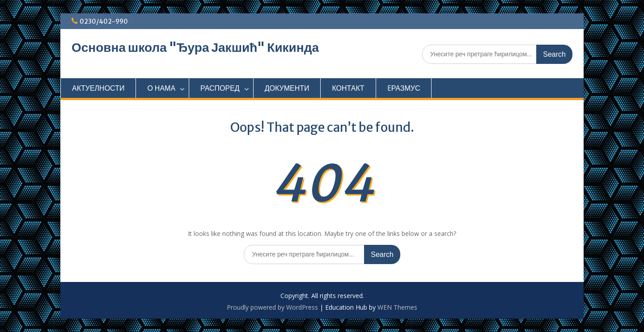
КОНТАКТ (348, 88)
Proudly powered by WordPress (272, 307)
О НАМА (161, 88)
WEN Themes (397, 307)
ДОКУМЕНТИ (287, 88)
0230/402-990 (104, 21)
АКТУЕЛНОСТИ (98, 88)
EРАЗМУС (404, 88)
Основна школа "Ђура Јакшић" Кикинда (195, 47)
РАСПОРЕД (220, 88)
